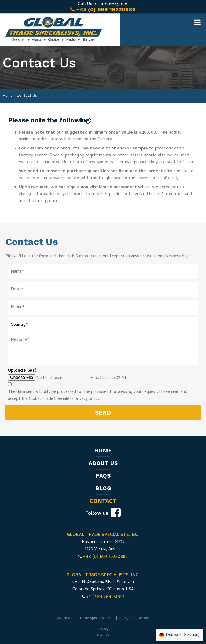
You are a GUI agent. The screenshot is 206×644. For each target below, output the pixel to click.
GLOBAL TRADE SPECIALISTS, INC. (103, 575)
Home (8, 96)
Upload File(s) (22, 371)
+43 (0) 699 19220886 (105, 557)
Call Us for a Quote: (103, 7)
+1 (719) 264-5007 (105, 597)
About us (103, 463)
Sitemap (103, 635)
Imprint (103, 624)
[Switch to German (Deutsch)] (179, 635)
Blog (103, 488)
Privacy (103, 629)
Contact (103, 501)
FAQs (103, 476)
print (111, 149)
